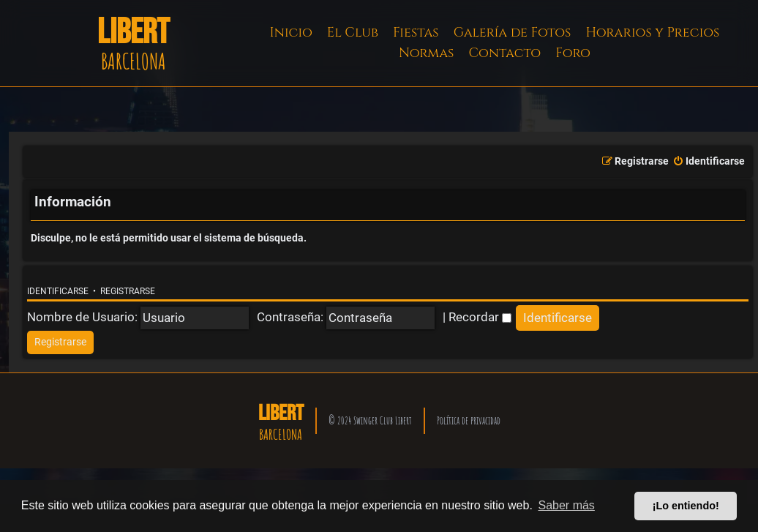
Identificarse (58, 291)
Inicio (291, 33)
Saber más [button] (567, 505)
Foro (573, 53)
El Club (353, 33)
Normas (426, 53)
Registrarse (128, 291)
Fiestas (416, 33)
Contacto (504, 53)
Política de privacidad (469, 420)
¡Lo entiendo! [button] (686, 506)
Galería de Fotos (513, 33)
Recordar (480, 317)
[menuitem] (709, 162)
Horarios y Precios (652, 33)
